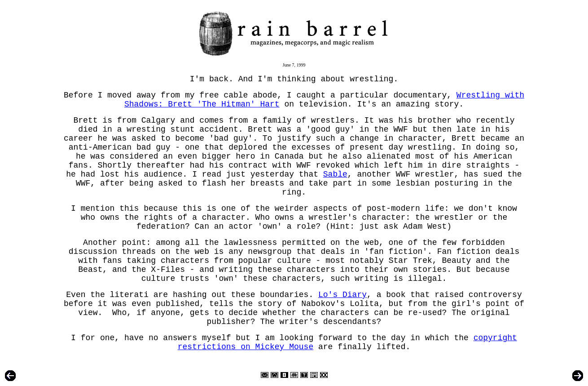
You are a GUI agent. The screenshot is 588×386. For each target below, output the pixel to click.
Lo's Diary (342, 295)
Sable (335, 174)
